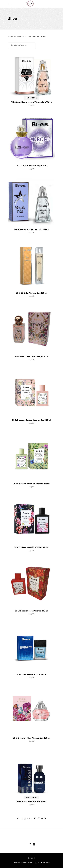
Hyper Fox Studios (42, 863)
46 (35, 818)
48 (42, 818)
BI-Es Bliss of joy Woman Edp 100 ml (32, 356)
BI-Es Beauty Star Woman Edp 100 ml (31, 229)
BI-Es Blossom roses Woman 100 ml (31, 611)
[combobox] (22, 45)
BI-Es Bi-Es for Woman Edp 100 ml (32, 293)
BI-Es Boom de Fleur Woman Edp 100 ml (31, 738)
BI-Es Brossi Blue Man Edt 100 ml (31, 802)
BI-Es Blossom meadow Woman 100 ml (31, 484)
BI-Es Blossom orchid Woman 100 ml (31, 547)
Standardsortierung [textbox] (18, 45)
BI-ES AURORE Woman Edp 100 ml (32, 166)
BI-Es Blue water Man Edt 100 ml (31, 674)
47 (39, 818)
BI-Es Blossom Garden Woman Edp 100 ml (31, 420)
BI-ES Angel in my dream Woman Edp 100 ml (31, 102)
